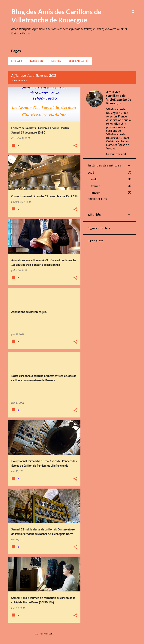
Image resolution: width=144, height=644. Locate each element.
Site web (17, 61)
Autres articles (44, 634)
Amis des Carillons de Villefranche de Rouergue (119, 98)
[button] (75, 146)
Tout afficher (20, 81)
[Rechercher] (133, 12)
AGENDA (56, 61)
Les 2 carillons (78, 61)
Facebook (36, 61)
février (95, 186)
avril (94, 179)
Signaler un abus (99, 228)
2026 (91, 173)
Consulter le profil (117, 154)
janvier (95, 193)
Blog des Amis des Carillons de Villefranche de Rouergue (56, 16)
